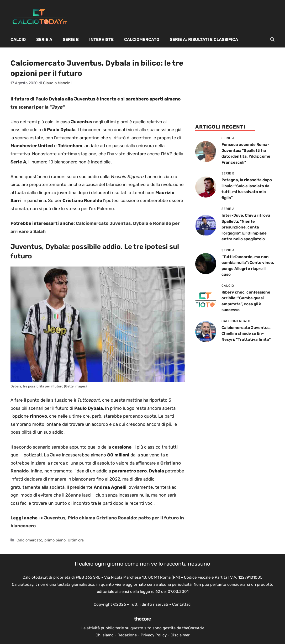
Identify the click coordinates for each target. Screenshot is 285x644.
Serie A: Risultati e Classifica (204, 39)
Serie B (71, 39)
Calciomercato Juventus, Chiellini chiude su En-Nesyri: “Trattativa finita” (246, 334)
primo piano (55, 540)
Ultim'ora (76, 540)
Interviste (101, 39)
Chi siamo (105, 635)
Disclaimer (180, 635)
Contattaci (182, 604)
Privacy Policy (154, 635)
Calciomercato (142, 39)
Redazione (127, 635)
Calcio (18, 39)
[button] (272, 40)
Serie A (44, 39)
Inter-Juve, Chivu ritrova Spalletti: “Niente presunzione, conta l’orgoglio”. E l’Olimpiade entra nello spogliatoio (246, 227)
